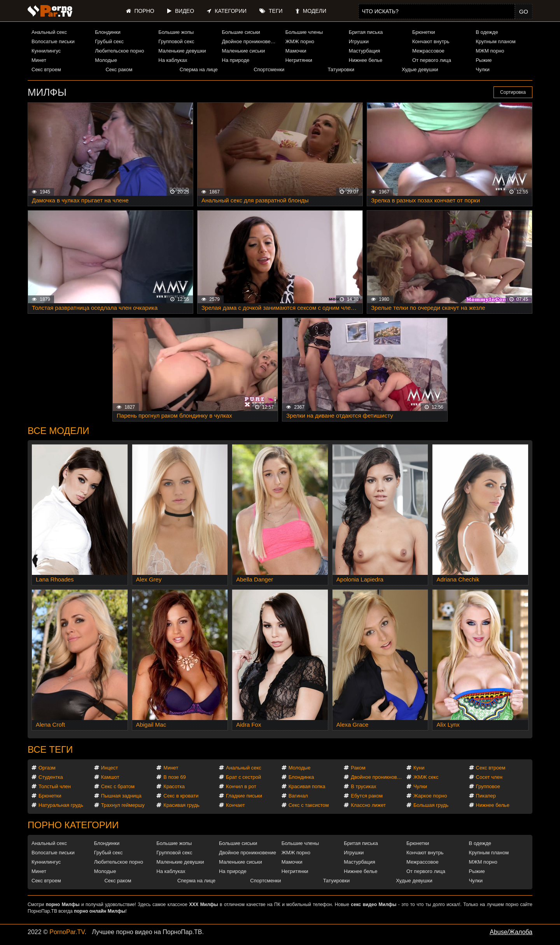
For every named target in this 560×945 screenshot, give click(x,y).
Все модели (59, 431)
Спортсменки (269, 69)
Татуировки (341, 69)
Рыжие (484, 60)
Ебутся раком (367, 796)
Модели (311, 11)
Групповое (488, 786)
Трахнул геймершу (123, 805)
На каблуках (173, 60)
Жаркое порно (430, 796)
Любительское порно (119, 51)
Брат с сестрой (243, 777)
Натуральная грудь (61, 805)
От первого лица (432, 60)
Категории (227, 11)
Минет (39, 60)
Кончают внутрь (431, 41)
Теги (271, 11)
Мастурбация (365, 51)
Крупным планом (495, 41)
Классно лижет (368, 805)
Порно (140, 11)
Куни (419, 768)
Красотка (174, 786)
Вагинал (298, 796)
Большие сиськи (241, 32)
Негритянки (299, 60)
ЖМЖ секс (426, 777)
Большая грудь (431, 805)
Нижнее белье (366, 60)
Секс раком (119, 69)
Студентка (51, 777)
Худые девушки (420, 69)
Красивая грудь (181, 805)
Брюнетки (423, 32)
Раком (358, 768)
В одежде (487, 32)
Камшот (110, 777)
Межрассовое (428, 51)
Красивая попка (307, 786)
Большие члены (304, 32)
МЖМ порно (490, 51)
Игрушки (359, 41)
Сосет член (489, 777)
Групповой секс (176, 41)
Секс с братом (118, 786)
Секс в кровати (181, 796)
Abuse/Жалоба (511, 932)
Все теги (50, 749)
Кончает (235, 805)
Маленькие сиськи (244, 51)
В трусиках (363, 786)
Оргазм (47, 768)
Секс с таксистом (309, 805)
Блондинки (108, 32)
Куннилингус (46, 51)
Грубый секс (109, 41)
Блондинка (301, 777)
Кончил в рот (241, 786)
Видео (181, 11)
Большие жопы (176, 32)
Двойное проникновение (250, 41)
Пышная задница (121, 796)
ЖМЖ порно (300, 41)
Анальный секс (49, 32)
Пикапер (486, 796)
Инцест (110, 768)
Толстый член (55, 786)
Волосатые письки (53, 41)
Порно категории (73, 825)
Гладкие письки (244, 796)
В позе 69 (175, 777)
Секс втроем (46, 69)
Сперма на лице (199, 69)
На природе (236, 60)
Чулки (482, 69)
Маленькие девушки (182, 51)
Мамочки (296, 51)
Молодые (106, 60)
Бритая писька (366, 32)
